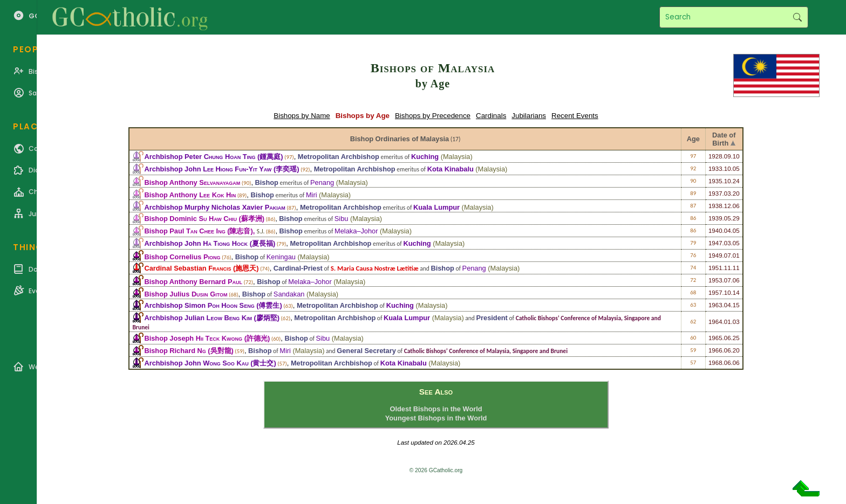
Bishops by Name (302, 116)
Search (797, 17)
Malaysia (457, 157)
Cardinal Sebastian (187, 268)
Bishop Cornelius (182, 257)
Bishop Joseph (193, 338)
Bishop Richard (175, 351)
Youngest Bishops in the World (436, 418)
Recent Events (575, 116)
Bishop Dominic (190, 219)
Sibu (342, 219)
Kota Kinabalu (451, 169)
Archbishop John (208, 169)
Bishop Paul (185, 231)
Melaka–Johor (356, 231)
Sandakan (289, 294)
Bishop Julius (186, 294)
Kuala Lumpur (436, 207)
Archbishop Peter (200, 157)
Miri (312, 195)
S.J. (261, 231)
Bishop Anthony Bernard (193, 282)
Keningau (281, 257)
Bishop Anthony (192, 182)
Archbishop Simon (199, 305)
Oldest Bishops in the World (436, 409)
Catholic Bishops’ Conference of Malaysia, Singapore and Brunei (486, 351)
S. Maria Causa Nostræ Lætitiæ (375, 268)
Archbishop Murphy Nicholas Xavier (214, 207)
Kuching (425, 157)
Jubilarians (529, 116)
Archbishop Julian (198, 318)
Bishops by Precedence (433, 116)
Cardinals (491, 116)
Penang (322, 182)
